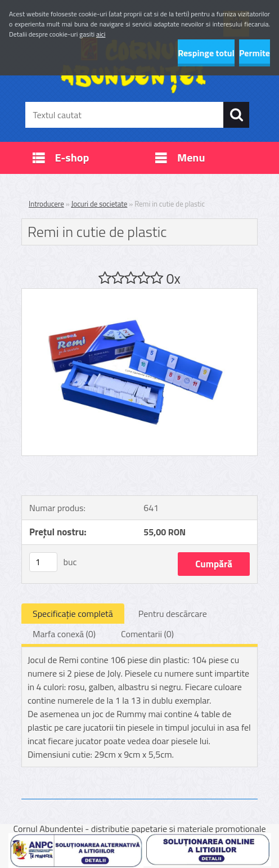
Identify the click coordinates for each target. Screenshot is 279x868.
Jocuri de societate (100, 204)
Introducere (46, 204)
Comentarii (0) (147, 634)
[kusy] (43, 562)
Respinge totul (206, 53)
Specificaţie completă (73, 614)
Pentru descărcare (173, 614)
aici (101, 34)
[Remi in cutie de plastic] (139, 293)
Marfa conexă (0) (64, 634)
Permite (255, 53)
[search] (236, 115)
